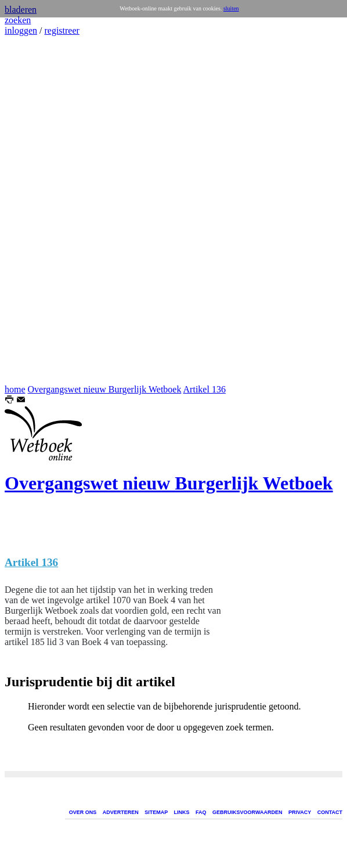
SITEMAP (156, 812)
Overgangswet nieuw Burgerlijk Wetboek (105, 389)
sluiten (231, 8)
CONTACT (330, 812)
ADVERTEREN (121, 812)
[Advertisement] (39, 210)
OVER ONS (83, 812)
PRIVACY (300, 812)
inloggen (21, 30)
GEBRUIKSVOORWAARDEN (247, 812)
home (15, 389)
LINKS (182, 812)
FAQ (201, 812)
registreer (62, 30)
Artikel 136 (205, 389)
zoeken (18, 20)
